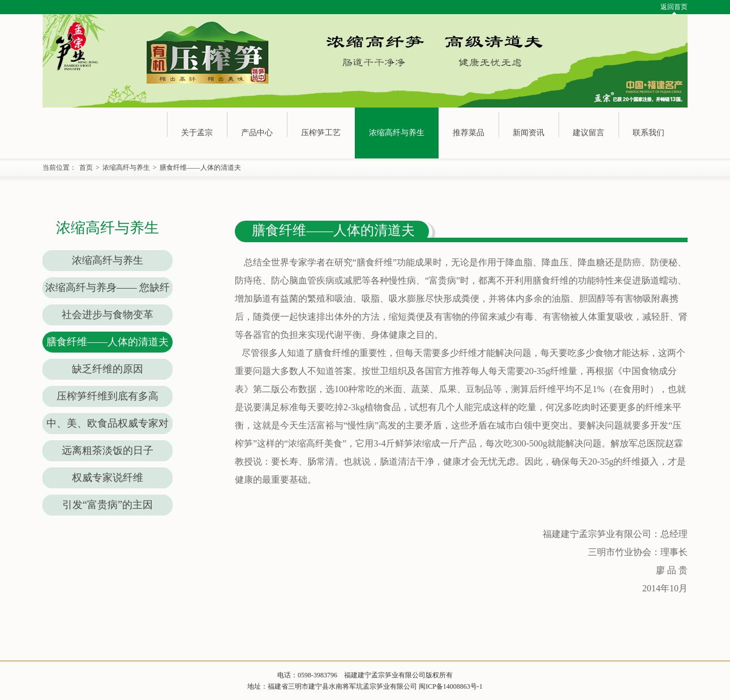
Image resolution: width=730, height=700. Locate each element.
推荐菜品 (469, 133)
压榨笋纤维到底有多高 (108, 396)
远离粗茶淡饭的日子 (108, 450)
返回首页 (674, 7)
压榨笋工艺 (321, 133)
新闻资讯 (529, 133)
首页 (86, 168)
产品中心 (257, 133)
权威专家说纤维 (108, 478)
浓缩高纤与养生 (397, 133)
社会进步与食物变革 (108, 315)
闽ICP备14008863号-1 (451, 686)
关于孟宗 (197, 133)
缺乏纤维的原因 (108, 369)
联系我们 (649, 133)
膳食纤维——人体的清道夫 (200, 168)
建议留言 (589, 133)
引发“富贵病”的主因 (108, 505)
